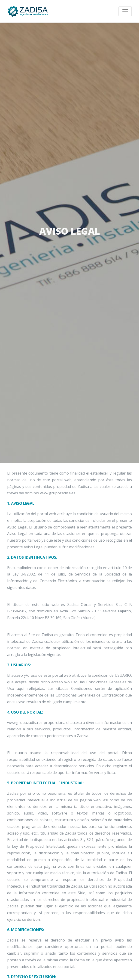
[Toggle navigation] (125, 11)
